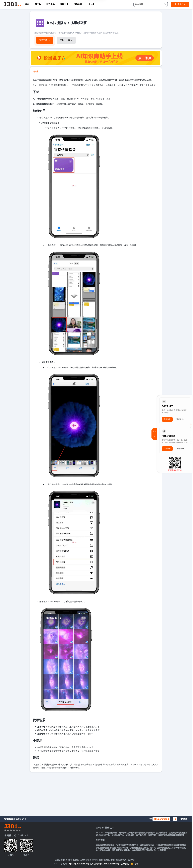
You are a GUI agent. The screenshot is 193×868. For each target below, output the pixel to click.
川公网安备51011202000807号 (105, 864)
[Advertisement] (96, 793)
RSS (134, 864)
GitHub (91, 4)
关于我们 (125, 864)
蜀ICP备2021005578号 (79, 864)
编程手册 (64, 4)
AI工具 (38, 4)
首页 (27, 4)
